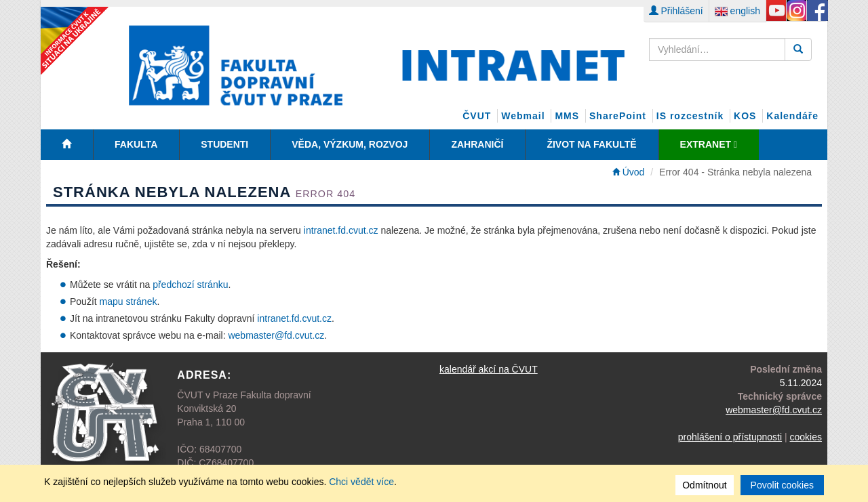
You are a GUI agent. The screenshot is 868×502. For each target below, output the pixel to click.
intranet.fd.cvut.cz (341, 230)
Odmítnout (704, 485)
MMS (567, 116)
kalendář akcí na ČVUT (489, 369)
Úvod (629, 172)
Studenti (224, 144)
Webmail (523, 116)
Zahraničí (477, 144)
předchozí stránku (190, 285)
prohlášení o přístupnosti (730, 437)
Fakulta (136, 144)
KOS (745, 116)
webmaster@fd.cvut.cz (276, 335)
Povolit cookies (782, 485)
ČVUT (477, 116)
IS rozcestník (690, 116)
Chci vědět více (361, 482)
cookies (806, 437)
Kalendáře (792, 116)
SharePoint (618, 116)
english (737, 11)
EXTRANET (709, 144)
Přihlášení (676, 11)
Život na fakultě (591, 144)
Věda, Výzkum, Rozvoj (350, 144)
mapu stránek (129, 301)
